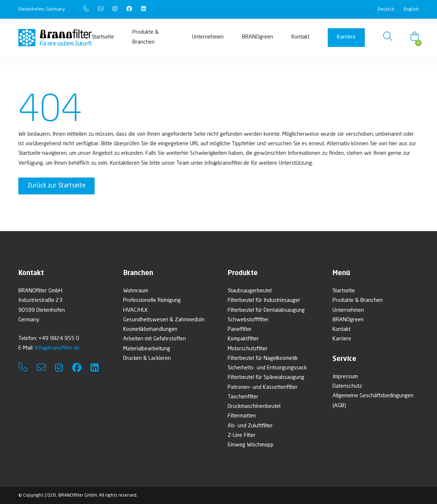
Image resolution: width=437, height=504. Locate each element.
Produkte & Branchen (146, 37)
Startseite (103, 37)
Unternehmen (208, 37)
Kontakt (300, 37)
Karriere (346, 37)
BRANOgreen (258, 37)
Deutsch (386, 9)
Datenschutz (347, 386)
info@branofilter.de (57, 348)
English (411, 9)
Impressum (345, 377)
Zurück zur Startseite (56, 186)
